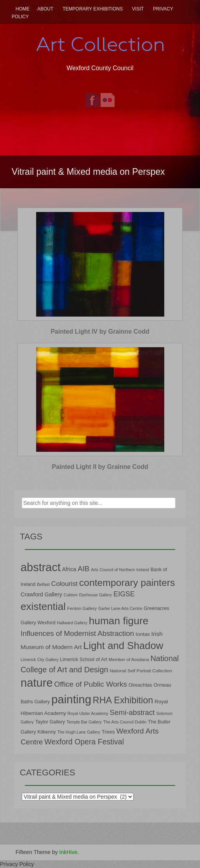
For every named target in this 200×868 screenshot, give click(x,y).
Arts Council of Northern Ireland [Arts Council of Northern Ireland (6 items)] (120, 570)
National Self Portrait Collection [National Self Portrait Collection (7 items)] (141, 671)
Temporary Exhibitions (93, 9)
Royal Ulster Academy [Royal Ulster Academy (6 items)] (88, 713)
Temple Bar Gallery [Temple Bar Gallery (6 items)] (84, 722)
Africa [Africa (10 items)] (69, 569)
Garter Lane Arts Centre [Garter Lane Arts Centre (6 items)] (120, 608)
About (45, 9)
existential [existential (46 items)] (43, 606)
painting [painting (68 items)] (71, 699)
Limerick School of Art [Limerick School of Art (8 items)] (84, 660)
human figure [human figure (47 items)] (119, 621)
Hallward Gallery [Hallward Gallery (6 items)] (72, 623)
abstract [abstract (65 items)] (41, 567)
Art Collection (100, 44)
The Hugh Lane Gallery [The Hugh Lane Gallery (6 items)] (79, 732)
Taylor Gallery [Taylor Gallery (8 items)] (50, 722)
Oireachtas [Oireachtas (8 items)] (140, 685)
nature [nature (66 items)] (37, 683)
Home (23, 9)
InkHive (69, 852)
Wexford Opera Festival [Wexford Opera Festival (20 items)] (84, 742)
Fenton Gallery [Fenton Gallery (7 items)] (82, 608)
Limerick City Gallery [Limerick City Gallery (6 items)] (40, 660)
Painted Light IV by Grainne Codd (100, 332)
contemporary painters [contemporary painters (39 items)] (127, 583)
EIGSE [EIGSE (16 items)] (124, 594)
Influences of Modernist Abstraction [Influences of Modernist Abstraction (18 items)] (77, 633)
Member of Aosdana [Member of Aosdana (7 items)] (129, 659)
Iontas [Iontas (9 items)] (143, 634)
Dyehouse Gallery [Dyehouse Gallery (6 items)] (96, 595)
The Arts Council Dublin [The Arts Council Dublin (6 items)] (125, 722)
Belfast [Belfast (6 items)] (43, 584)
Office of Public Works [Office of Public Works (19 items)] (90, 684)
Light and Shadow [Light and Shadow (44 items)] (123, 646)
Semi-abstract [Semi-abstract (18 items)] (132, 712)
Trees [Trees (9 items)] (108, 732)
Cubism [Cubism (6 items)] (71, 595)
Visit (138, 9)
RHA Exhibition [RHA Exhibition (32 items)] (123, 700)
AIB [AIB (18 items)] (83, 569)
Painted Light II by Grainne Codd (100, 467)
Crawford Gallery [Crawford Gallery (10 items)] (41, 594)
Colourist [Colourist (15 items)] (64, 584)
